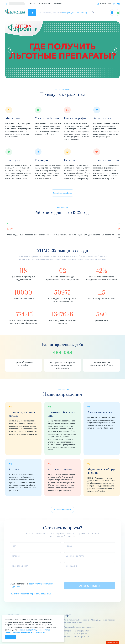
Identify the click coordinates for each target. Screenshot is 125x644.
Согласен (11, 637)
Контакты (58, 4)
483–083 (62, 352)
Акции (33, 4)
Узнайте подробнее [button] (62, 193)
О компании (44, 4)
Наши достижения (63, 89)
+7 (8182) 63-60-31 (82, 631)
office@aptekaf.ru (82, 637)
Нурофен (68, 13)
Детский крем (80, 13)
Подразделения (63, 389)
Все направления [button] (62, 510)
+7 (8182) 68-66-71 (82, 634)
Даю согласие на (33, 585)
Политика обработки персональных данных (31, 594)
